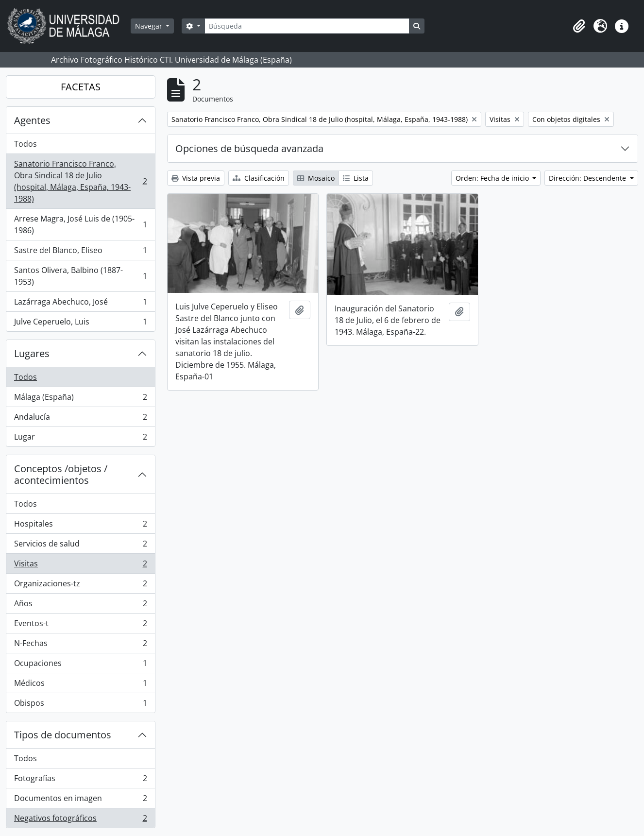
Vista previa (196, 178)
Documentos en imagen (80, 800)
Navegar (150, 26)
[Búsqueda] (307, 26)
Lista (356, 178)
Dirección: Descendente (588, 178)
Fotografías (80, 780)
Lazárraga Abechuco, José (80, 304)
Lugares (32, 353)
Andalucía (80, 419)
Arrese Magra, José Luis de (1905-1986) (80, 224)
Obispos (80, 705)
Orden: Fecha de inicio (493, 178)
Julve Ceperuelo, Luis (80, 324)
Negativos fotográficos (80, 820)
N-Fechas (80, 645)
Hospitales (80, 526)
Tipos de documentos (63, 735)
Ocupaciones (80, 665)
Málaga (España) (80, 399)
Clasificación (259, 178)
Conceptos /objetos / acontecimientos (61, 474)
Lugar (80, 439)
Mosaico (316, 178)
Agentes (32, 120)
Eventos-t (80, 625)
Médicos (80, 685)
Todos (25, 144)
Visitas (80, 566)
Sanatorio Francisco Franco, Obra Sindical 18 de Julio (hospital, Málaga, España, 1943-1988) (80, 181)
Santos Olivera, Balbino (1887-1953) (80, 276)
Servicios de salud (80, 546)
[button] (579, 26)
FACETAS (81, 87)
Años (80, 606)
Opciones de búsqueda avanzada (249, 148)
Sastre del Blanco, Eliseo (80, 252)
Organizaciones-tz (80, 586)
